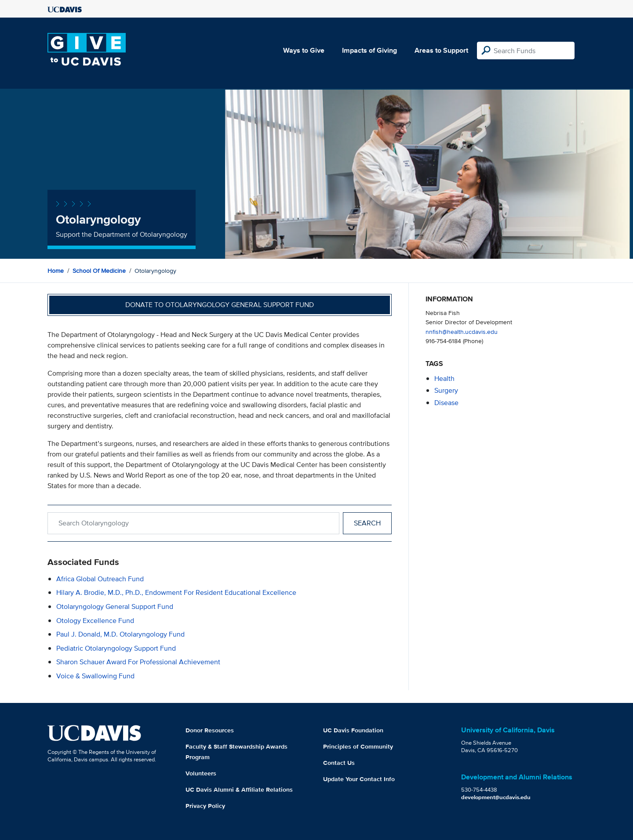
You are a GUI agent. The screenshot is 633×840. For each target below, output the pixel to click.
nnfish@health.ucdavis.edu (462, 331)
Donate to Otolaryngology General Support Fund (220, 305)
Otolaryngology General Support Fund (115, 606)
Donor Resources (210, 730)
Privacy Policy (205, 806)
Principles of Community (358, 746)
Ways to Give (304, 50)
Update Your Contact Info (359, 779)
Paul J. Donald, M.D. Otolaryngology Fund (120, 634)
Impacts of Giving (369, 50)
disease (446, 403)
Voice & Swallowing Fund (95, 676)
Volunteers (201, 773)
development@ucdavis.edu (496, 797)
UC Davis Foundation (353, 730)
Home (56, 271)
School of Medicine (99, 271)
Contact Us (339, 763)
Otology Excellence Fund (95, 621)
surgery (446, 390)
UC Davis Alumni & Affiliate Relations (239, 789)
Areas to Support (441, 50)
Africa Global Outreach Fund (100, 579)
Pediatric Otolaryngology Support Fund (116, 648)
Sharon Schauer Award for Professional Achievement (138, 662)
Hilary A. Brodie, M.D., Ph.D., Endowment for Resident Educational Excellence (176, 592)
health (444, 378)
